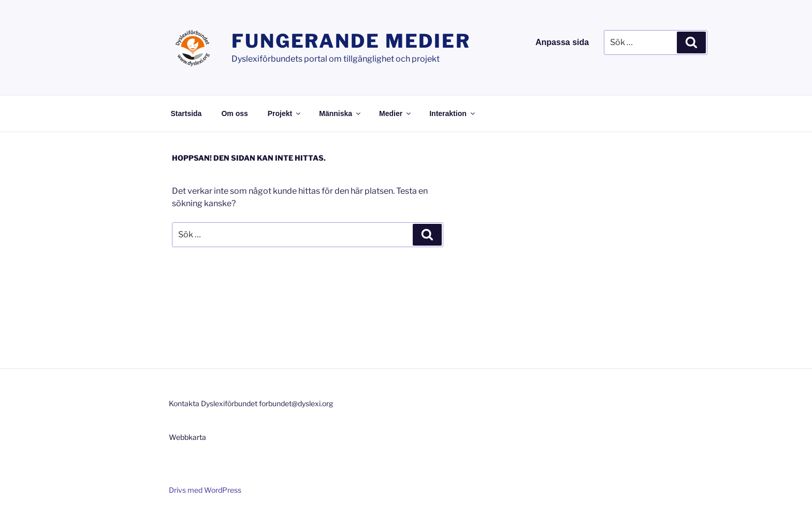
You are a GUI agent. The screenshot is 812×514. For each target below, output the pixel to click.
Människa (340, 113)
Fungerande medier (351, 41)
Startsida (186, 113)
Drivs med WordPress (205, 490)
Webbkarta (187, 437)
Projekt (285, 113)
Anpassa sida (562, 42)
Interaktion (453, 113)
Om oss (234, 113)
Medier (396, 113)
